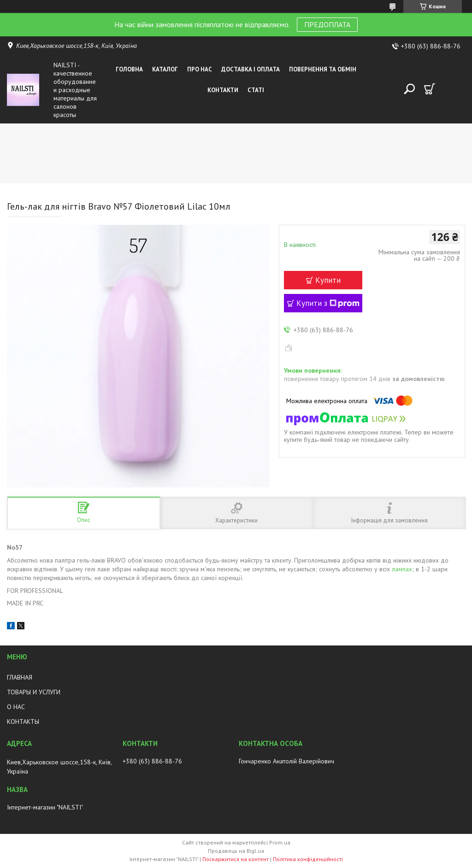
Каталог (165, 69)
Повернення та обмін (323, 69)
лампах (402, 569)
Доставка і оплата (251, 69)
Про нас (200, 69)
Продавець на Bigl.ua (236, 851)
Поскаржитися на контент (236, 859)
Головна (129, 69)
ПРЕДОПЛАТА (327, 24)
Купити (328, 280)
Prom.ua (280, 842)
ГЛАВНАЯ (20, 677)
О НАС (16, 707)
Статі (256, 90)
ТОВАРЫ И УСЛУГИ (34, 692)
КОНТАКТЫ (23, 721)
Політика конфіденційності (308, 859)
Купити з (328, 303)
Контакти (223, 90)
